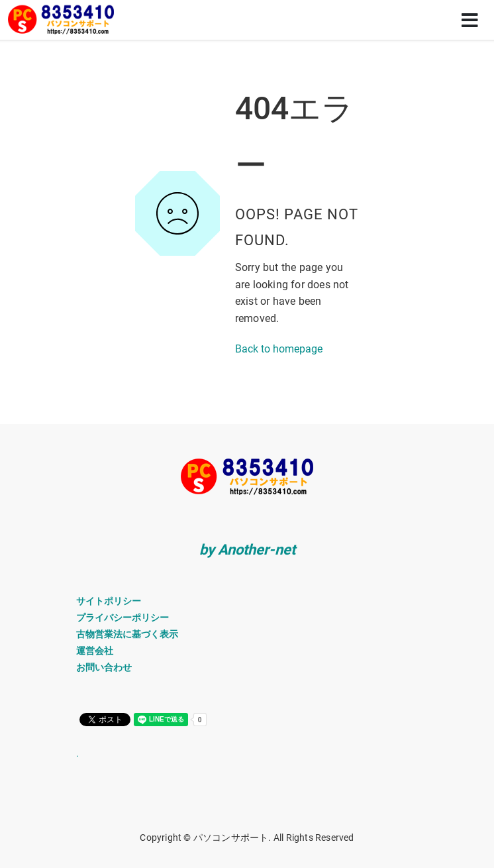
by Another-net (247, 550)
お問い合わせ (104, 667)
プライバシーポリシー (123, 618)
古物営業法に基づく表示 (127, 634)
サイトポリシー (109, 601)
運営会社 (95, 651)
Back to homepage (279, 349)
